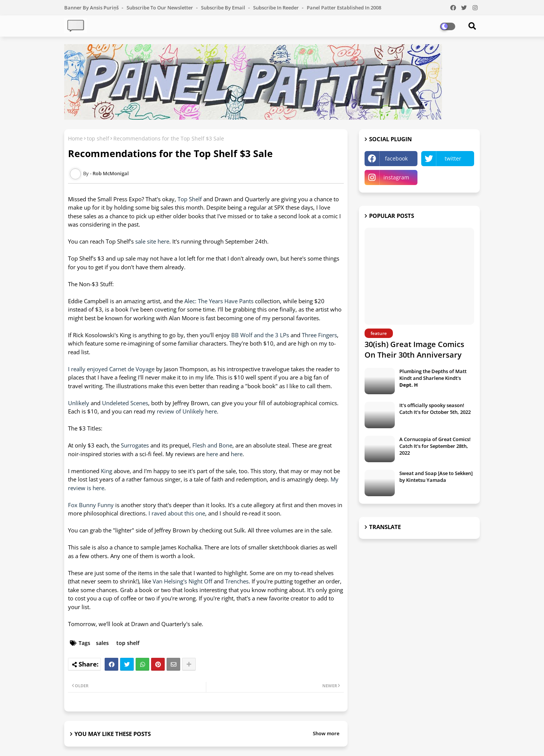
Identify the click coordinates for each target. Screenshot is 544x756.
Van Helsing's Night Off (182, 581)
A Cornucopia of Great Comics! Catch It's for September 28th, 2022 (435, 446)
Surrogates (135, 445)
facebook (396, 158)
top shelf (98, 138)
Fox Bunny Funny (91, 505)
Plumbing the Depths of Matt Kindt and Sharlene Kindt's (433, 378)
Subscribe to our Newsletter (160, 8)
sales (102, 643)
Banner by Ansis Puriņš (92, 8)
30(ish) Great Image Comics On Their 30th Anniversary (414, 349)
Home (75, 138)
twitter (453, 158)
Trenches (237, 581)
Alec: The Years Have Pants (219, 301)
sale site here (152, 241)
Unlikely (79, 403)
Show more (326, 733)
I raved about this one (177, 513)
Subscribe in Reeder (277, 8)
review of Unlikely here (187, 411)
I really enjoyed (88, 369)
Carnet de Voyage (132, 369)
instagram (396, 177)
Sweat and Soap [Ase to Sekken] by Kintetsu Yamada (436, 477)
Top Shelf (190, 199)
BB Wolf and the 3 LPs (260, 335)
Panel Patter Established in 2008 (344, 8)
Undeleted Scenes (125, 403)
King (107, 471)
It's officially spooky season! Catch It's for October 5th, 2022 (435, 409)
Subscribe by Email (224, 8)
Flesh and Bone (212, 445)
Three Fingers (319, 335)
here (212, 454)
